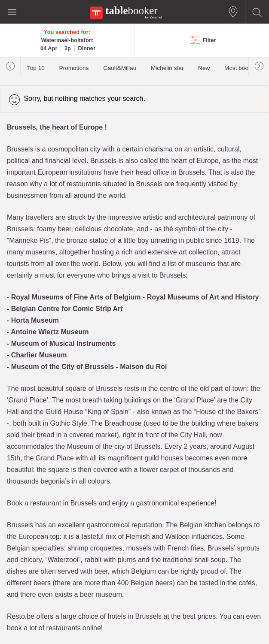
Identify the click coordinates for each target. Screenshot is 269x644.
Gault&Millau (120, 68)
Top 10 (36, 68)
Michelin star (167, 68)
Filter (209, 40)
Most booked (241, 68)
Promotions (74, 68)
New (204, 68)
